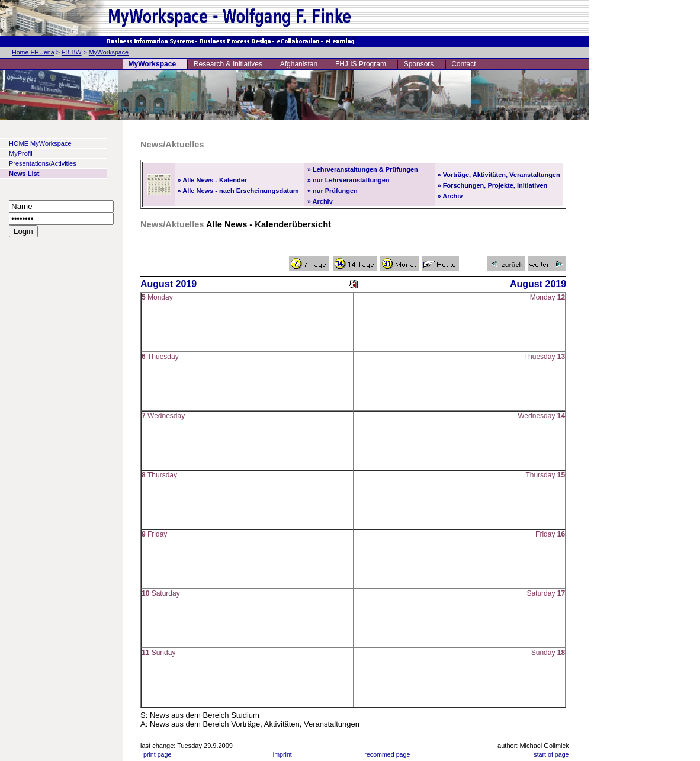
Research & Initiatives (228, 64)
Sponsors (419, 64)
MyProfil (21, 153)
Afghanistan (299, 64)
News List (24, 174)
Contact (463, 64)
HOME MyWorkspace (40, 143)
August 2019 (168, 284)
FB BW (72, 52)
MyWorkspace (109, 52)
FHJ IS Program (361, 64)
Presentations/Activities (43, 163)
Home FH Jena (33, 52)
